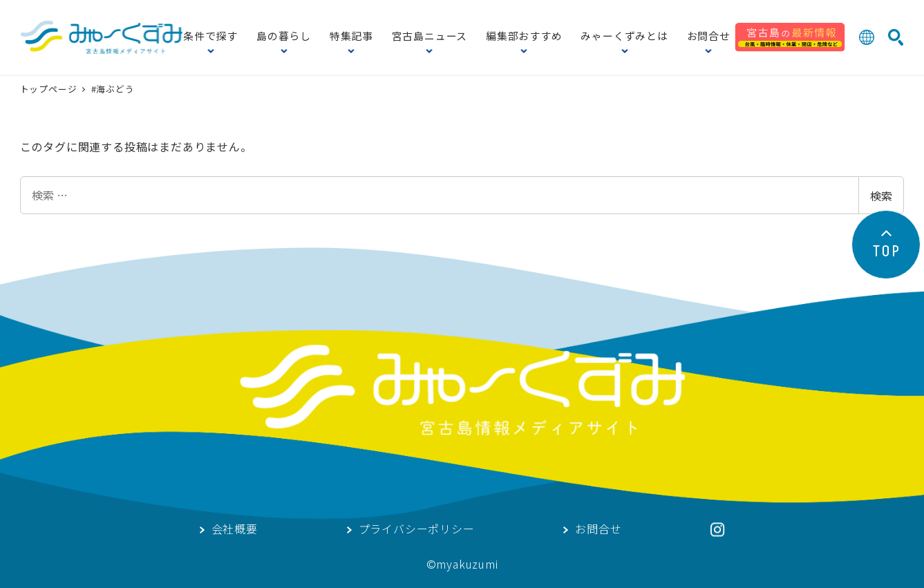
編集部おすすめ (524, 37)
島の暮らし (284, 37)
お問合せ (709, 37)
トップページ (50, 89)
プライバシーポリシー (417, 530)
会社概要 (235, 530)
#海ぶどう (113, 89)
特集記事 (351, 37)
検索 (881, 196)
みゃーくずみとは (624, 37)
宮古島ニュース (430, 37)
